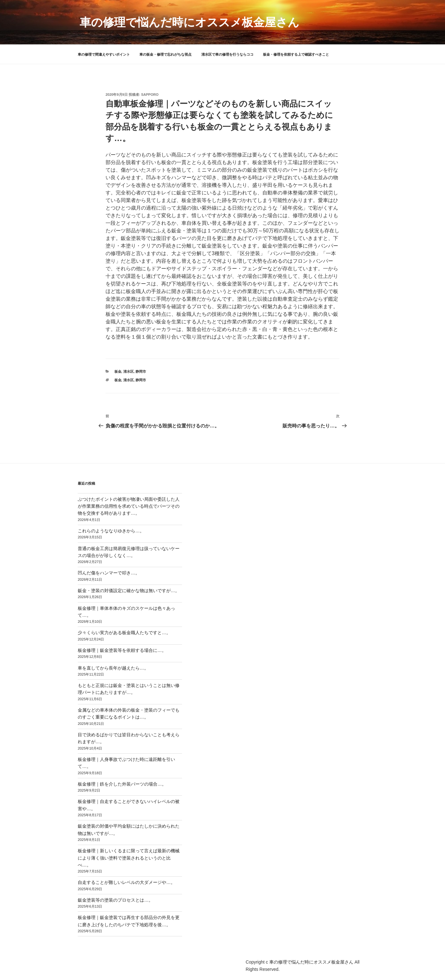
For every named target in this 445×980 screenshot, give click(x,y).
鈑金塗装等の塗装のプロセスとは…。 (115, 900)
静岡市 (141, 371)
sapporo (150, 95)
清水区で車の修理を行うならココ (227, 54)
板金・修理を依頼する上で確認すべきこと (296, 54)
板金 (118, 371)
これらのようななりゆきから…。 (111, 531)
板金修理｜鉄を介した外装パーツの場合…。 (122, 784)
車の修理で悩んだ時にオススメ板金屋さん (189, 22)
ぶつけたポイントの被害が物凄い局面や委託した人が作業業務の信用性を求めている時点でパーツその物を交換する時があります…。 (129, 506)
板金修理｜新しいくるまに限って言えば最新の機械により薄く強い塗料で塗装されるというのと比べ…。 (129, 858)
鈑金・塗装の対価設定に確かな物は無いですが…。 (129, 591)
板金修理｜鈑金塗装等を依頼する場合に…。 (122, 650)
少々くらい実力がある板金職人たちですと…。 (124, 633)
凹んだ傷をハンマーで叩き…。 (109, 573)
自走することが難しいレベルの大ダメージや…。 (126, 882)
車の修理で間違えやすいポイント (104, 54)
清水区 (128, 371)
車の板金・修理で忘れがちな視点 (165, 54)
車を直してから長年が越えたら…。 (113, 668)
